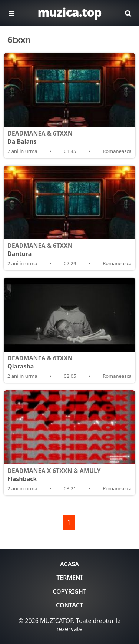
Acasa (69, 564)
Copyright (69, 591)
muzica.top (69, 12)
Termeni (69, 578)
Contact (69, 605)
